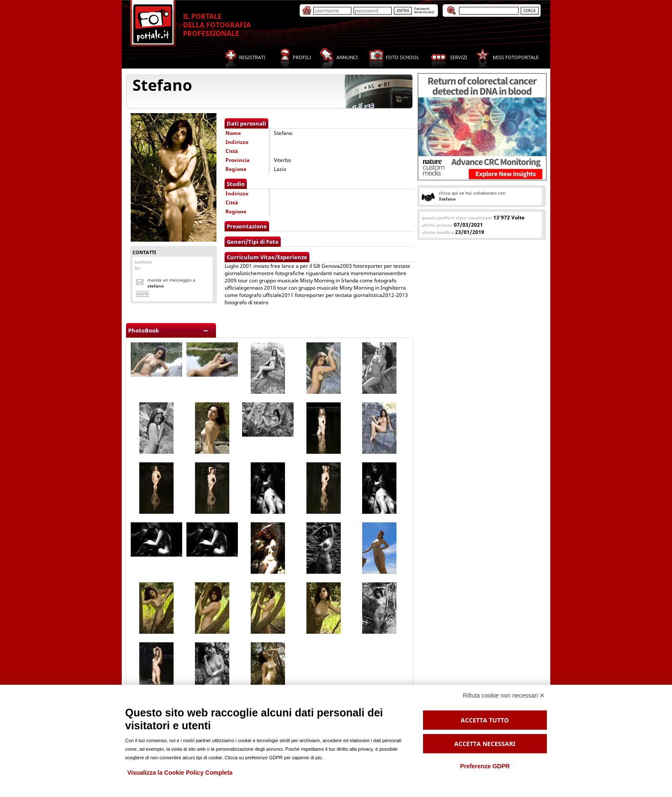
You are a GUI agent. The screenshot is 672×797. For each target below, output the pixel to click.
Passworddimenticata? (424, 10)
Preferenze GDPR (485, 766)
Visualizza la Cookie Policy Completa (180, 773)
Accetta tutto (485, 720)
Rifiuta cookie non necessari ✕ (504, 695)
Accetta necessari (485, 744)
